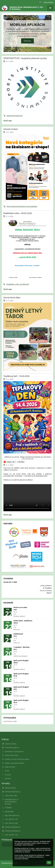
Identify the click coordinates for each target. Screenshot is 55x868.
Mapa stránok (10, 767)
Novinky (8, 778)
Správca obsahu (11, 744)
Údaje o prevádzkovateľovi (15, 763)
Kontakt (8, 775)
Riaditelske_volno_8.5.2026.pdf (16, 284)
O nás (7, 771)
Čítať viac (27, 41)
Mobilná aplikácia (27, 25)
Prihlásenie (48, 2)
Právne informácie (12, 755)
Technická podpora (12, 748)
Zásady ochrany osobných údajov (17, 759)
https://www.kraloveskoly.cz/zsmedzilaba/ (20, 206)
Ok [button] (49, 863)
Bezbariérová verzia (10, 863)
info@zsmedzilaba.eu (13, 792)
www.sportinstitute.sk (13, 116)
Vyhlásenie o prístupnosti (14, 751)
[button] (40, 2)
